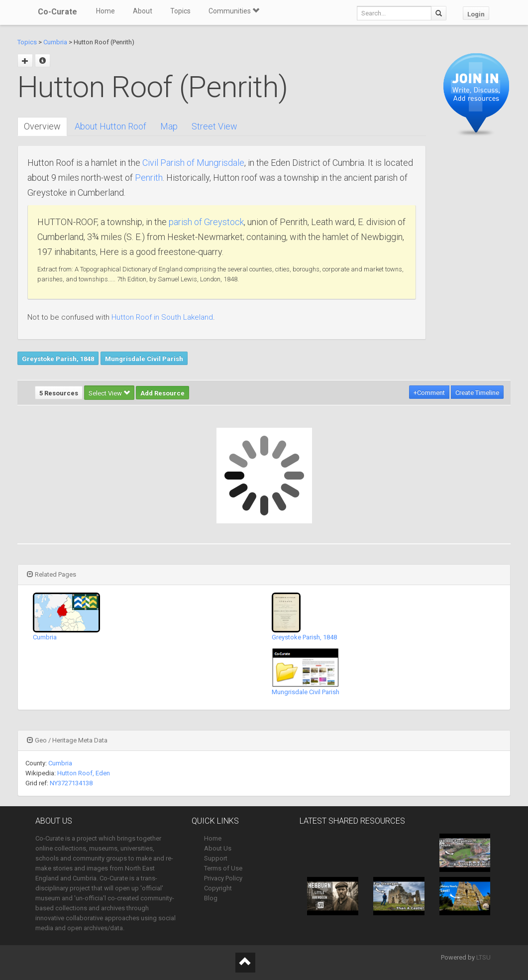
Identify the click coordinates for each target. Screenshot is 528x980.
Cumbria (55, 42)
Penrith (149, 178)
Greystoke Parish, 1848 (58, 359)
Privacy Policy (223, 878)
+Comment (429, 393)
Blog (211, 898)
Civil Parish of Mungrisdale (193, 163)
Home (106, 11)
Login (476, 14)
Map (169, 126)
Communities (234, 11)
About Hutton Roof (110, 126)
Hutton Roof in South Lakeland (162, 317)
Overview (42, 126)
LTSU (483, 957)
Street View (214, 126)
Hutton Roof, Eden (84, 773)
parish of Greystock (206, 222)
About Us (218, 848)
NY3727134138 (71, 783)
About (143, 11)
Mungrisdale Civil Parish (144, 359)
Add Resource (162, 393)
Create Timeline (477, 393)
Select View (109, 393)
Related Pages (52, 574)
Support (216, 858)
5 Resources (59, 393)
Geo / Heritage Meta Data (67, 740)
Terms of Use (223, 868)
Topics (180, 11)
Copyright (218, 888)
